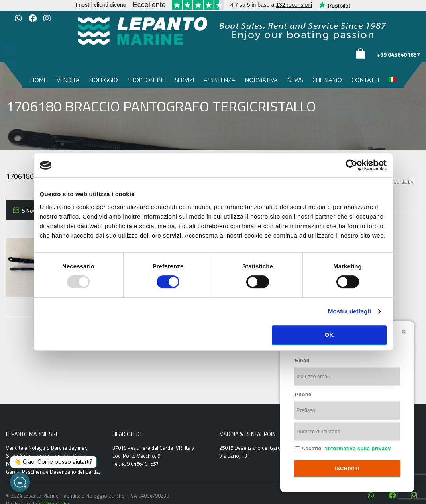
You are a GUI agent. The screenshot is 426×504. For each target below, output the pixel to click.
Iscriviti (347, 468)
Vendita (68, 80)
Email (302, 360)
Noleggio (104, 80)
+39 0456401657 (399, 54)
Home (39, 80)
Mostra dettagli (349, 311)
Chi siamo (327, 80)
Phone (303, 394)
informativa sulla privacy (358, 448)
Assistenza (220, 80)
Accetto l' (346, 448)
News (295, 80)
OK (329, 335)
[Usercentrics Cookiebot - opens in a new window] (352, 165)
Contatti (365, 80)
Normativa (261, 80)
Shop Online (146, 80)
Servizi (185, 80)
